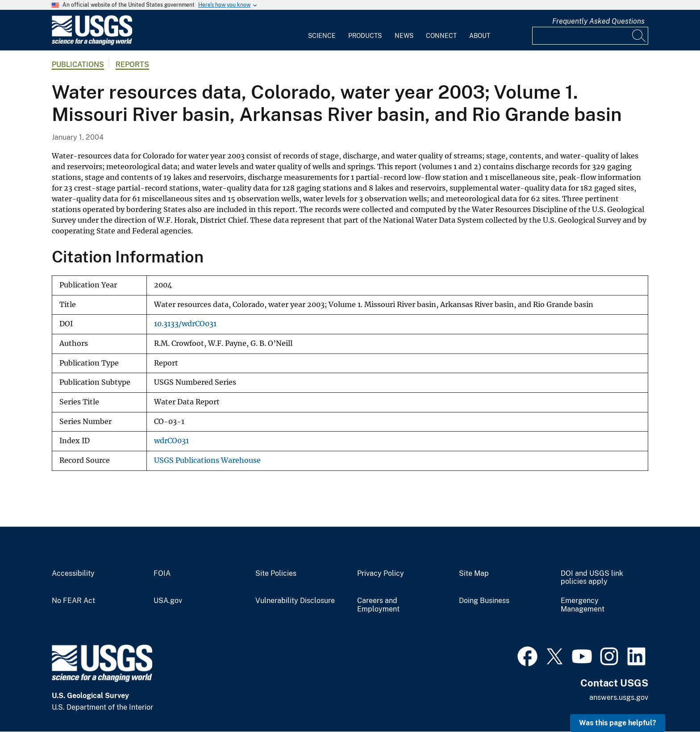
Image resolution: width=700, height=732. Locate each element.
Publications (78, 64)
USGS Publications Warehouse (207, 460)
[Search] (639, 36)
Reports (132, 64)
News (404, 36)
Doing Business (484, 601)
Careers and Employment (378, 605)
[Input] (590, 36)
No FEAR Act (73, 601)
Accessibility (73, 574)
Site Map (474, 574)
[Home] (92, 43)
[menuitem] (322, 30)
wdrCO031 (171, 441)
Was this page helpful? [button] (618, 723)
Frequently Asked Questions (598, 21)
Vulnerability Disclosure (295, 601)
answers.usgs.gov (619, 697)
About (480, 36)
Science (322, 36)
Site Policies (276, 574)
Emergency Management (583, 605)
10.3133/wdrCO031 (185, 324)
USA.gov (168, 601)
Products (365, 36)
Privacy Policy (381, 574)
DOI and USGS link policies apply (592, 578)
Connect (441, 36)
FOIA (162, 574)
